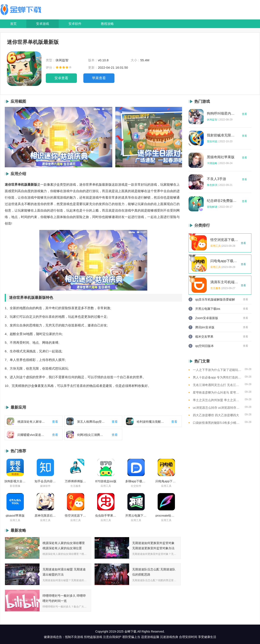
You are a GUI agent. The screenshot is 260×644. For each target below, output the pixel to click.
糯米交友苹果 (204, 337)
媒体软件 (45, 486)
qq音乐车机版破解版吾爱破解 (215, 299)
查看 (244, 114)
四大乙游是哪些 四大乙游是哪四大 (216, 415)
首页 (13, 24)
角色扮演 (212, 185)
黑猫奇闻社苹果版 (221, 157)
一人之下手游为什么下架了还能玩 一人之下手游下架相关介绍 (217, 370)
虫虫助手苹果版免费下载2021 (106, 516)
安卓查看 (61, 78)
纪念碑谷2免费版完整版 (222, 201)
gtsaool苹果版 (15, 516)
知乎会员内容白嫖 (45, 481)
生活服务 (76, 486)
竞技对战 (212, 141)
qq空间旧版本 (205, 346)
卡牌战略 (212, 163)
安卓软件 (75, 24)
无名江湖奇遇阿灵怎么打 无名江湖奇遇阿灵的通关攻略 (217, 385)
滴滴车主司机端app (224, 282)
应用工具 (106, 486)
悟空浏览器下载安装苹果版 (76, 516)
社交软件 (136, 486)
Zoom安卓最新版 (207, 318)
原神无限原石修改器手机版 (45, 516)
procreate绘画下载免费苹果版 (166, 516)
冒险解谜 (212, 207)
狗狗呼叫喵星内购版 (222, 114)
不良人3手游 (216, 179)
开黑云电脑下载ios (136, 516)
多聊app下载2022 (136, 481)
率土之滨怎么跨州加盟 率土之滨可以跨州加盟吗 (217, 400)
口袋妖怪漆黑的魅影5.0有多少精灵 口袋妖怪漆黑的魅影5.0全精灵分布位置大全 (217, 423)
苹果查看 (99, 78)
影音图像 (15, 486)
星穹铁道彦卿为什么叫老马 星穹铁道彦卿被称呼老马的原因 (217, 392)
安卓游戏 (43, 24)
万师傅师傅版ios (76, 481)
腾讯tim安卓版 (205, 327)
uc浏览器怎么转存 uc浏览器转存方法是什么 (217, 408)
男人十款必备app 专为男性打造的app (217, 377)
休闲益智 (212, 120)
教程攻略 (107, 24)
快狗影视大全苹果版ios (15, 481)
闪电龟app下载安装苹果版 (166, 481)
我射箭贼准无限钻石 (222, 135)
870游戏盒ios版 (106, 481)
